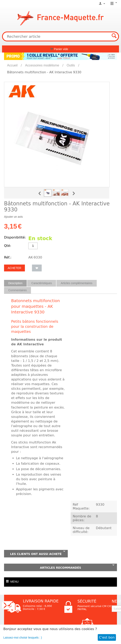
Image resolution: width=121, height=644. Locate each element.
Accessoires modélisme (42, 65)
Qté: (8, 246)
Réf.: (8, 257)
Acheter (14, 268)
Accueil (12, 65)
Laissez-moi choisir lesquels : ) (23, 638)
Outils (71, 65)
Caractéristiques (42, 283)
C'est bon (107, 637)
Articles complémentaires (76, 283)
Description (15, 283)
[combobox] (60, 36)
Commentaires (18, 290)
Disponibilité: (15, 237)
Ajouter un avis (13, 217)
